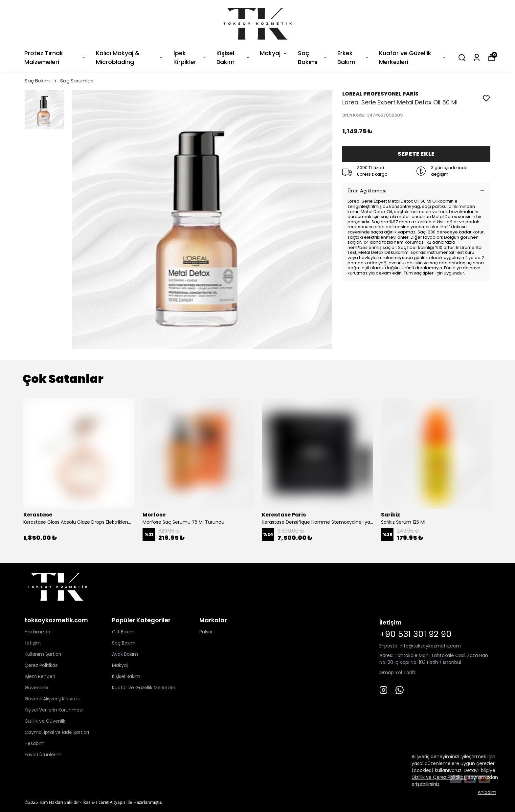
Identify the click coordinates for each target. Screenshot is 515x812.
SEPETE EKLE (416, 154)
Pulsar (206, 632)
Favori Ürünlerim (43, 755)
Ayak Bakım (125, 654)
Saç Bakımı (313, 57)
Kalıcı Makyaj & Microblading (130, 57)
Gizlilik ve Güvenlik (45, 721)
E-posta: (390, 646)
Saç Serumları (77, 81)
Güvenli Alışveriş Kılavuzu (53, 699)
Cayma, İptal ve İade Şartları (57, 732)
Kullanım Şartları (43, 654)
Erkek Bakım (353, 57)
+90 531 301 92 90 (415, 634)
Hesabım (35, 743)
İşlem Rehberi (40, 676)
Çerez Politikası (42, 665)
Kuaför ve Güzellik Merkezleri (413, 57)
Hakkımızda (37, 632)
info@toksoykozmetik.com (430, 646)
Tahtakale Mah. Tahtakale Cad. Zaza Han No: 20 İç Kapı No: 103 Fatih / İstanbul (434, 659)
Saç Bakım (124, 643)
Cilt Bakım (123, 632)
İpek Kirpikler (190, 57)
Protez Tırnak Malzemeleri (55, 57)
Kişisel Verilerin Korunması (54, 710)
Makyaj (274, 53)
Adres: (386, 655)
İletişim (33, 643)
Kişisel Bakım (233, 57)
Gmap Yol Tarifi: (398, 672)
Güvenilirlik (37, 688)
